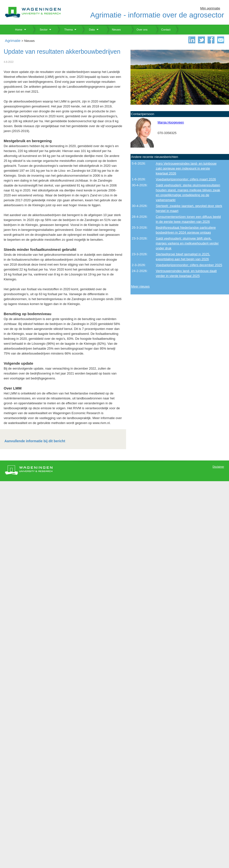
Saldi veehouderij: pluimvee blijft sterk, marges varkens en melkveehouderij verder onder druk (187, 243)
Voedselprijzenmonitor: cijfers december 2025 (189, 265)
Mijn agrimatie (210, 8)
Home (17, 30)
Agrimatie (13, 41)
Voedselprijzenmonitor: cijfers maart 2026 (186, 179)
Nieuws (113, 30)
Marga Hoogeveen (171, 122)
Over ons (139, 30)
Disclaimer (218, 467)
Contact (163, 30)
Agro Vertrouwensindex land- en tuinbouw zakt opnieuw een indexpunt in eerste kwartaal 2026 (186, 168)
